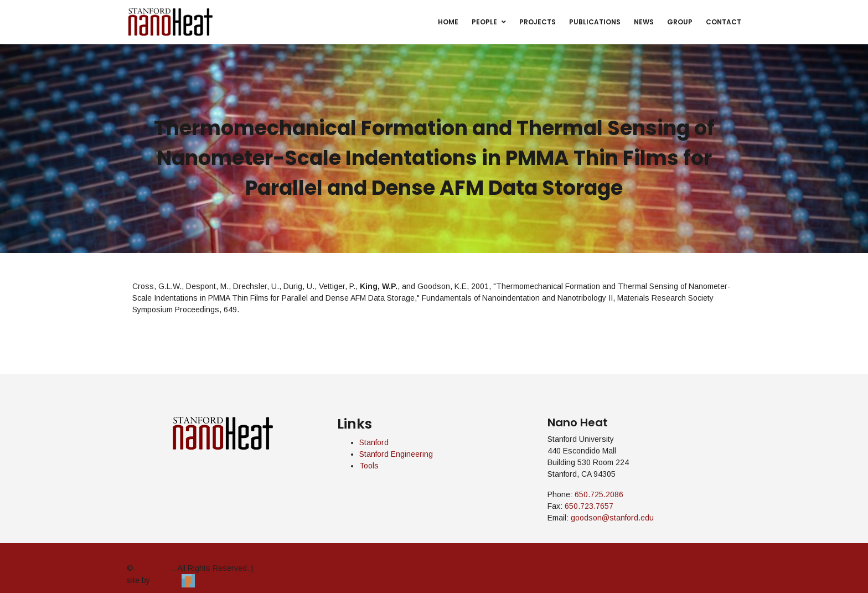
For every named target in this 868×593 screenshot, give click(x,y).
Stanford (374, 442)
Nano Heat (154, 568)
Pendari (174, 580)
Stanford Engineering (396, 454)
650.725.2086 (599, 494)
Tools (369, 466)
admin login (275, 568)
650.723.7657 (589, 506)
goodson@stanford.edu (612, 518)
